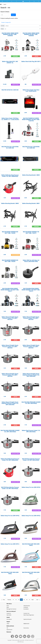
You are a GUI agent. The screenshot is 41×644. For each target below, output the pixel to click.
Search (5, 4)
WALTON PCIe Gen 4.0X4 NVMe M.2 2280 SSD (10, 147)
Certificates (26, 607)
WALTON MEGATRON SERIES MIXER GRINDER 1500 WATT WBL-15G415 (31, 290)
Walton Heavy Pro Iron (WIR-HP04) (31, 487)
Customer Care (26, 613)
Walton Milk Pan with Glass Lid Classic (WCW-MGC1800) (31, 261)
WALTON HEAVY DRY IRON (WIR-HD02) (10, 573)
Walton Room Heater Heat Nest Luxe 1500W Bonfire (31, 90)
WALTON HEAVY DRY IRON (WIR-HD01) (31, 573)
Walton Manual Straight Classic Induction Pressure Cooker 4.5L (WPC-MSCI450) (10, 403)
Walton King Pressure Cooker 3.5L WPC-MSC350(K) (31, 431)
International (9, 619)
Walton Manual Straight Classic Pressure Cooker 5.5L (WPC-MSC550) (31, 318)
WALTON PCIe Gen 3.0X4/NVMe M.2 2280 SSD (31, 147)
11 (13, 600)
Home (8, 606)
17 (29, 600)
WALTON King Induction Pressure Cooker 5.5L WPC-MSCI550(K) (31, 459)
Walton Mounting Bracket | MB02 (10, 203)
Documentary (26, 628)
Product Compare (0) (6, 22)
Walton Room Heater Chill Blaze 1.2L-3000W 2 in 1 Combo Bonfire (10, 119)
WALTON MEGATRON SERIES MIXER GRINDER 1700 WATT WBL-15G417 (10, 290)
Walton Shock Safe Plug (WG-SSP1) (31, 62)
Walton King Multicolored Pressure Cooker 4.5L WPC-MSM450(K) (10, 459)
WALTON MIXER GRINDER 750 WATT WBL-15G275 (31, 232)
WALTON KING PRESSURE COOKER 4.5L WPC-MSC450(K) (10, 431)
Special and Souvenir (28, 619)
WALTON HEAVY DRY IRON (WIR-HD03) (31, 545)
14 (22, 600)
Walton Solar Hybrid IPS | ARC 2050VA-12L (10, 62)
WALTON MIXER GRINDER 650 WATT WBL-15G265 (10, 261)
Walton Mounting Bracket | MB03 (31, 175)
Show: (2, 29)
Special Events (9, 630)
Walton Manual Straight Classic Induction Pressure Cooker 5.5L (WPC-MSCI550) (31, 375)
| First (3, 600)
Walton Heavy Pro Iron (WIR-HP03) (10, 516)
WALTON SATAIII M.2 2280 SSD (10, 90)
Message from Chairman (11, 609)
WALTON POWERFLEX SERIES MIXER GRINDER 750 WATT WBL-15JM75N (31, 119)
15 (24, 600)
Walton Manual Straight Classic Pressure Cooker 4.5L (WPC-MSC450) (10, 347)
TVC (7, 628)
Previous (9, 600)
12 (16, 600)
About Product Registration (29, 615)
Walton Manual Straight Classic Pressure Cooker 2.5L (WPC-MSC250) (10, 375)
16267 (8, 624)
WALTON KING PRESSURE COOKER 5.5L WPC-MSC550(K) (31, 403)
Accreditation (26, 609)
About (8, 607)
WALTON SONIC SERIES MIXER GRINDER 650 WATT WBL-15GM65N (10, 34)
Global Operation (27, 606)
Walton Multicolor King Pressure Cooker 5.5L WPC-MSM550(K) (10, 176)
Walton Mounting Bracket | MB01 (31, 203)
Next (33, 600)
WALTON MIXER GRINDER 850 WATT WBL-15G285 (10, 232)
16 (27, 600)
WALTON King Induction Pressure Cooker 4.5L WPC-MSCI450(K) (10, 488)
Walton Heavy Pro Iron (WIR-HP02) (31, 516)
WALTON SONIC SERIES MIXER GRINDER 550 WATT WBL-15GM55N (31, 34)
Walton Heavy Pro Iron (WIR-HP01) (10, 544)
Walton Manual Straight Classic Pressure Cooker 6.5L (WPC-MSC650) (10, 318)
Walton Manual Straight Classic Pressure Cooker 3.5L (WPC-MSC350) (31, 347)
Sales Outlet (9, 615)
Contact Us (9, 613)
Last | (38, 600)
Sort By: (3, 26)
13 (19, 600)
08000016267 (26, 624)
